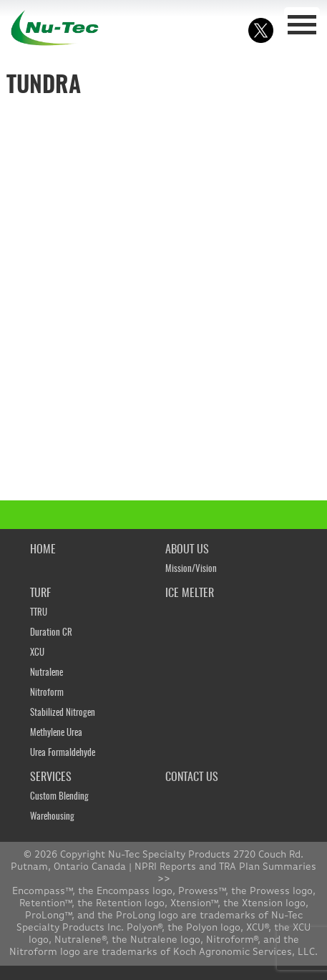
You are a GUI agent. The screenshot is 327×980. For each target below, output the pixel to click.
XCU (37, 653)
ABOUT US (187, 550)
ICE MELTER (190, 593)
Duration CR (51, 633)
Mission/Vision (191, 569)
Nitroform (47, 693)
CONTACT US (192, 777)
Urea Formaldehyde (63, 753)
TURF (40, 593)
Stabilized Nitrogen (63, 713)
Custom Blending (59, 797)
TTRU (39, 613)
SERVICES (51, 777)
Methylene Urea (56, 733)
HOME (43, 550)
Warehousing (52, 817)
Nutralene (47, 673)
